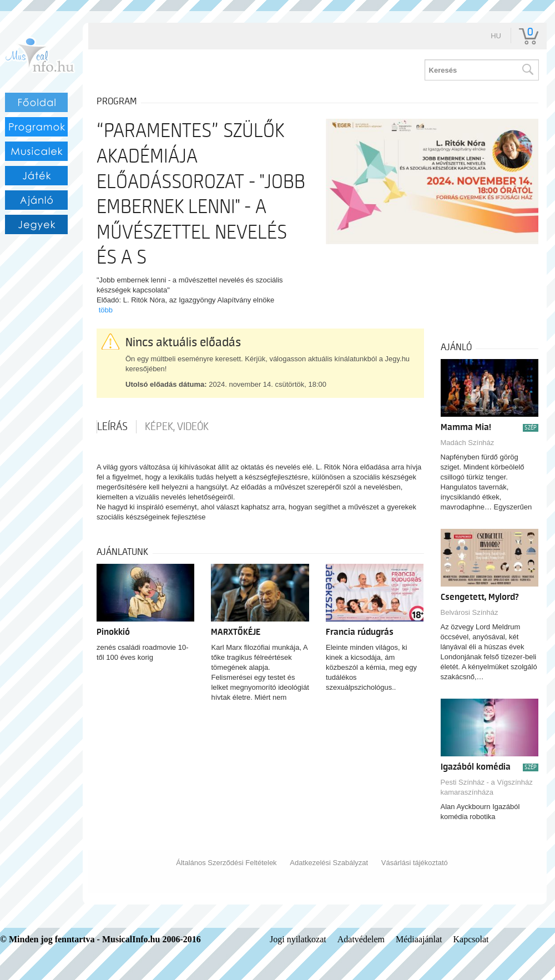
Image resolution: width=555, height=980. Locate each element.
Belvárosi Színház (470, 612)
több (106, 310)
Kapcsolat (471, 939)
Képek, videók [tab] (177, 427)
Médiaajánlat (419, 939)
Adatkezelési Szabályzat (329, 863)
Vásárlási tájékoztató (415, 863)
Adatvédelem (361, 939)
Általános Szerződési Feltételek (226, 863)
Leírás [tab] (112, 427)
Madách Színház (468, 443)
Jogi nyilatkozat (298, 939)
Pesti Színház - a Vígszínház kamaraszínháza (487, 787)
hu (496, 36)
